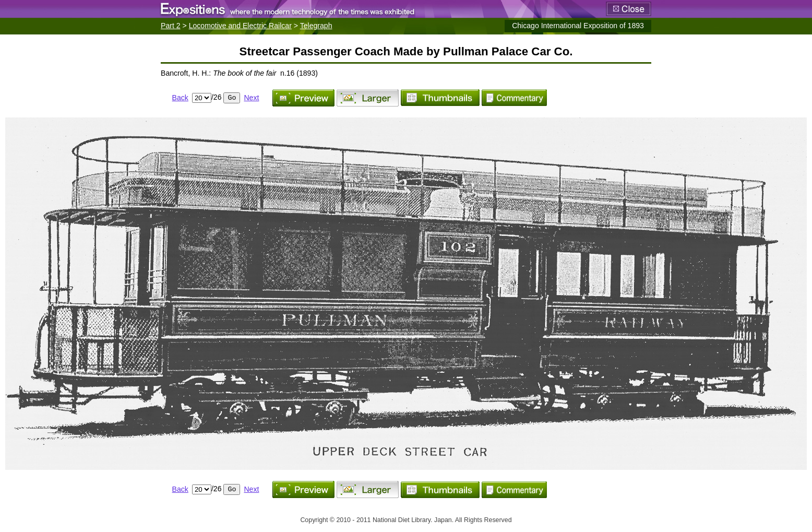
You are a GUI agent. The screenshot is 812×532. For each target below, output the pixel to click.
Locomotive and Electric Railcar (240, 26)
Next (251, 98)
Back (180, 98)
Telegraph (316, 26)
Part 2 (171, 26)
